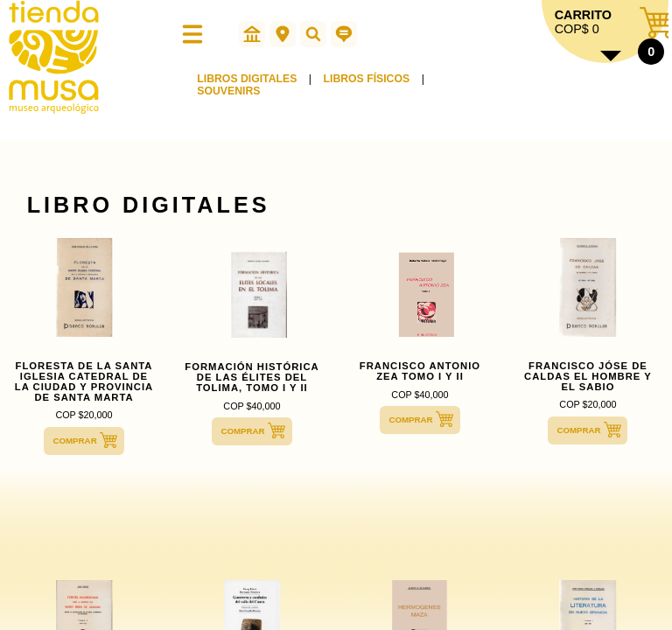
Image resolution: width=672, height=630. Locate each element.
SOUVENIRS (228, 91)
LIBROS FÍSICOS (367, 79)
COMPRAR (74, 441)
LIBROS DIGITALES (247, 79)
